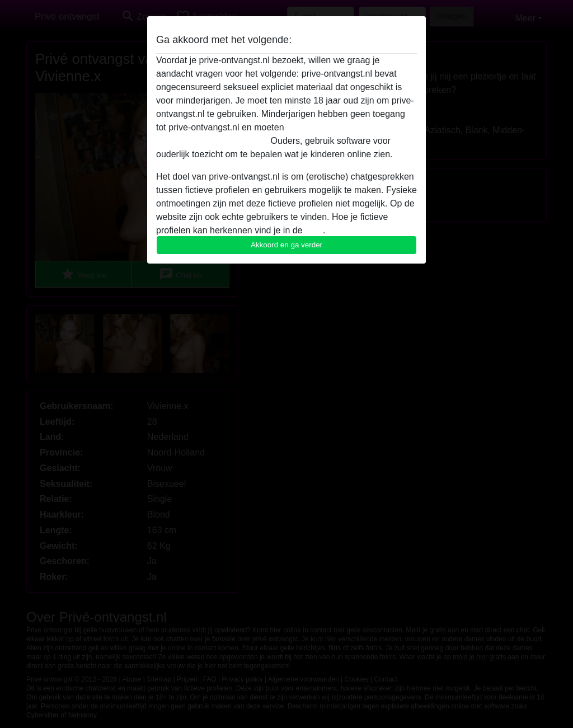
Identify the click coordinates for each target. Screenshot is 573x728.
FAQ (314, 230)
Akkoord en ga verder (286, 245)
